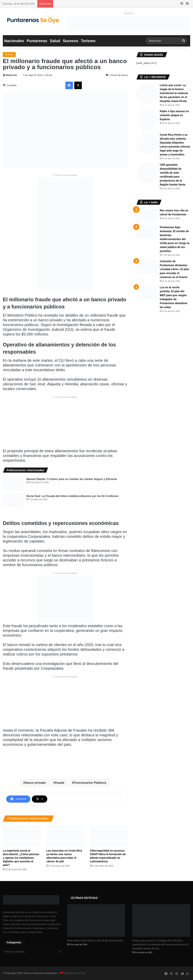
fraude (60, 783)
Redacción (11, 75)
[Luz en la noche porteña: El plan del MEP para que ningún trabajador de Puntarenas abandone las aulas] (147, 293)
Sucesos (70, 41)
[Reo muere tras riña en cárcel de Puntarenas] (147, 216)
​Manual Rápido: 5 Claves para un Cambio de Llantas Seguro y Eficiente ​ (72, 479)
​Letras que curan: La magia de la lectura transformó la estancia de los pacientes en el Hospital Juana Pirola (174, 93)
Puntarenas (37, 41)
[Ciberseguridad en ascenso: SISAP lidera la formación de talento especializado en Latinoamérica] (109, 836)
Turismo (88, 41)
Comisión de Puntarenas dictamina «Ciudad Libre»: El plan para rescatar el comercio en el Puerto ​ (175, 269)
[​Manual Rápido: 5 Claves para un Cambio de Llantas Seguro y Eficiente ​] (13, 483)
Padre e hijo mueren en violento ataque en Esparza (174, 115)
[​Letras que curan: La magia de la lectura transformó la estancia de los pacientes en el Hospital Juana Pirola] (147, 94)
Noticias (9, 54)
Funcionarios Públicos (90, 783)
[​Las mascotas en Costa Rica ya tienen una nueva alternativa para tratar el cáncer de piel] (65, 836)
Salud (55, 41)
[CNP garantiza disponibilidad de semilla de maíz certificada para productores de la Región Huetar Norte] (147, 173)
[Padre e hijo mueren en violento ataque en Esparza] (147, 120)
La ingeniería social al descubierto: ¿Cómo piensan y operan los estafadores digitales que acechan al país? (21, 858)
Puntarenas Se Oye (74, 973)
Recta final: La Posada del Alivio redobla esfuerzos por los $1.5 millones (73, 496)
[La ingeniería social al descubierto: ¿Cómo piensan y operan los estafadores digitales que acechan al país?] (22, 836)
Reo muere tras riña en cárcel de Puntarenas (95, 941)
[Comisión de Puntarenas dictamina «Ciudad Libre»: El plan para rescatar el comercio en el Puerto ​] (147, 266)
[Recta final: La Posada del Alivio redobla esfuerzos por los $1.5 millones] (13, 500)
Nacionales (14, 41)
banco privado (35, 783)
